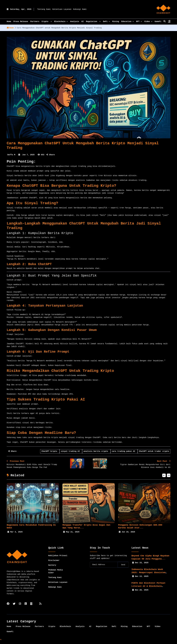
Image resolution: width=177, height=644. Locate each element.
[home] (163, 9)
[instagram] (20, 607)
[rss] (40, 607)
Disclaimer (54, 563)
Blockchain (61, 22)
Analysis (75, 22)
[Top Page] (1, 643)
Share (51, 155)
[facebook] (8, 607)
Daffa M (11, 155)
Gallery (52, 568)
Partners (35, 22)
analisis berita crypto (96, 451)
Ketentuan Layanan (62, 9)
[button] (164, 478)
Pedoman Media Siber (56, 574)
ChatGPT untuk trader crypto (154, 451)
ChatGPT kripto (50, 451)
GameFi (158, 22)
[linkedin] (26, 607)
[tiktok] (31, 607)
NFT (139, 22)
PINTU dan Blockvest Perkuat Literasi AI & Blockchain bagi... (148, 589)
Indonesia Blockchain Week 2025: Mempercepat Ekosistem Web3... (148, 575)
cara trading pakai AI (124, 451)
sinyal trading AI (71, 451)
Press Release (21, 22)
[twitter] (14, 607)
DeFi (106, 22)
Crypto (47, 22)
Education (127, 22)
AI (83, 22)
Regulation (93, 22)
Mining (116, 22)
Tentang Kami (44, 9)
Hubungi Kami (80, 9)
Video (148, 22)
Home (10, 28)
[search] (165, 22)
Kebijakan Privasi (58, 558)
